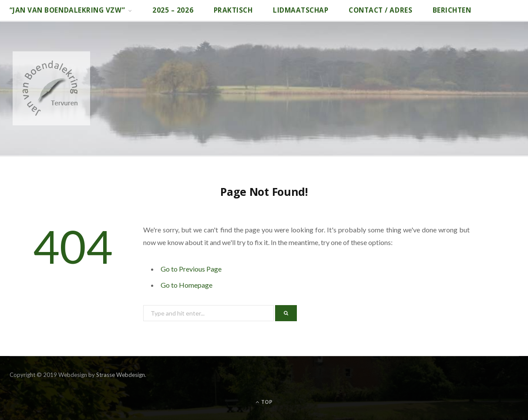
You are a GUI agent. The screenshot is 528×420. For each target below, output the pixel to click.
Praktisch (233, 10)
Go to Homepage (187, 285)
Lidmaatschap (301, 10)
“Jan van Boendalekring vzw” (67, 10)
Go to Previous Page (191, 269)
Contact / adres (380, 10)
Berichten (452, 10)
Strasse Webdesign (121, 375)
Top (264, 402)
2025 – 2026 (173, 10)
